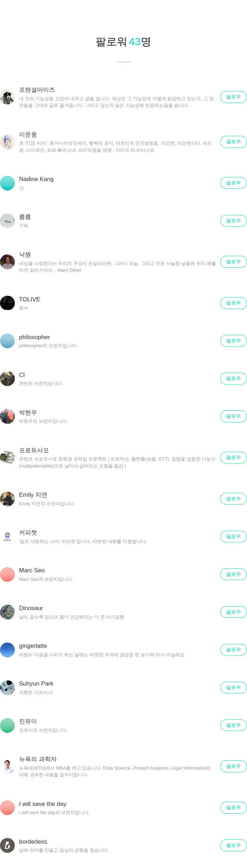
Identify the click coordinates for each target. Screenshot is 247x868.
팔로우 (234, 97)
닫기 (233, 14)
